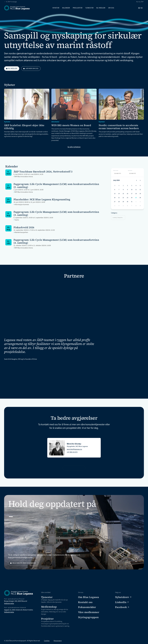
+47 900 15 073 (72, 452)
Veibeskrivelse (9, 603)
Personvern (58, 641)
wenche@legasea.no (74, 449)
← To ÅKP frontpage (10, 2)
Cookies (47, 641)
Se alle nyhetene (74, 147)
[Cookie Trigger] (72, 641)
